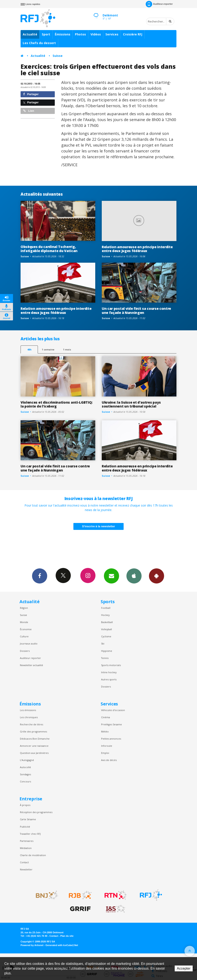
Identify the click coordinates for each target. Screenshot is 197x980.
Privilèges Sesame (111, 724)
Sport (46, 34)
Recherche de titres (31, 724)
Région (24, 608)
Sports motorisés (111, 665)
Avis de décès (109, 760)
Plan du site (67, 936)
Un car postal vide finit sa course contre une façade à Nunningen (136, 311)
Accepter (184, 968)
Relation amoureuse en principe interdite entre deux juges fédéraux (137, 249)
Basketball (107, 622)
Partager (31, 94)
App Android (157, 576)
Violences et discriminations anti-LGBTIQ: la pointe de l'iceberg (57, 404)
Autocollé (25, 767)
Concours (25, 781)
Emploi (105, 753)
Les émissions (28, 710)
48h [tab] (29, 349)
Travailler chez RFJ (30, 834)
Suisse (58, 56)
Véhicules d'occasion (113, 710)
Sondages (25, 774)
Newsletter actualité (31, 665)
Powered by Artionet (32, 945)
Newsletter (26, 869)
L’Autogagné (27, 760)
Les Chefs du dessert (39, 43)
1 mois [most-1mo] (67, 349)
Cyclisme (106, 636)
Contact (24, 862)
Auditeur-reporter (159, 4)
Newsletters (111, 576)
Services (112, 34)
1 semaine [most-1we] (48, 349)
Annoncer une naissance (34, 746)
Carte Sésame (28, 819)
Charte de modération (33, 855)
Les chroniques (29, 717)
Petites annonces (111, 739)
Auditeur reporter (30, 658)
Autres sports (109, 679)
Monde (24, 622)
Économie (26, 629)
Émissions (63, 34)
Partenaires (27, 841)
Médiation (26, 848)
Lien (29, 111)
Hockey (105, 615)
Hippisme (107, 651)
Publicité (25, 827)
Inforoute (107, 746)
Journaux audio (29, 643)
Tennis (105, 658)
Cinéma (106, 717)
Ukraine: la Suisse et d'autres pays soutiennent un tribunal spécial (131, 404)
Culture (24, 636)
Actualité (30, 34)
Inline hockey (109, 672)
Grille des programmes (33, 731)
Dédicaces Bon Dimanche (35, 739)
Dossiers (25, 651)
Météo (105, 731)
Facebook (40, 576)
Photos (80, 34)
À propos (25, 805)
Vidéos (96, 34)
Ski (103, 643)
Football (106, 608)
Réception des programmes (36, 812)
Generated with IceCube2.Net (62, 945)
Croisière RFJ (133, 34)
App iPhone (134, 576)
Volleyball (107, 629)
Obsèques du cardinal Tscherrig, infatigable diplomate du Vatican (49, 249)
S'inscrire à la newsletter (98, 526)
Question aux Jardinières (34, 753)
